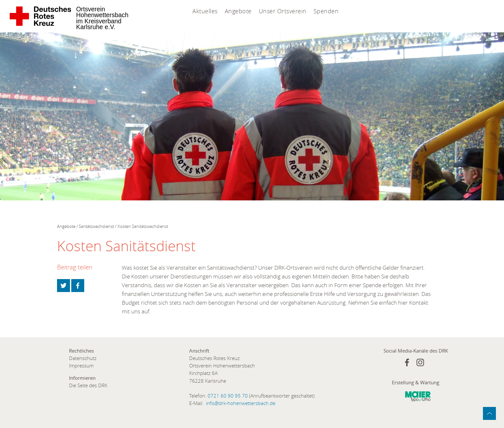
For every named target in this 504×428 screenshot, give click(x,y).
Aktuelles (205, 11)
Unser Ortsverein (283, 11)
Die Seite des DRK (88, 385)
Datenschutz (83, 358)
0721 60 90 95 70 (228, 396)
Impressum (81, 366)
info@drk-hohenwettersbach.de (241, 403)
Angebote (238, 11)
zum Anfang (489, 413)
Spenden (326, 11)
